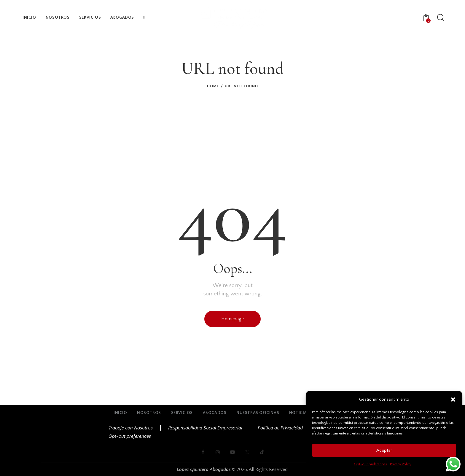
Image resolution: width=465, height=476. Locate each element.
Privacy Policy (401, 464)
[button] (453, 399)
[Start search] (441, 18)
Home (213, 86)
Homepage (232, 319)
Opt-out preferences (370, 464)
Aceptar (384, 450)
